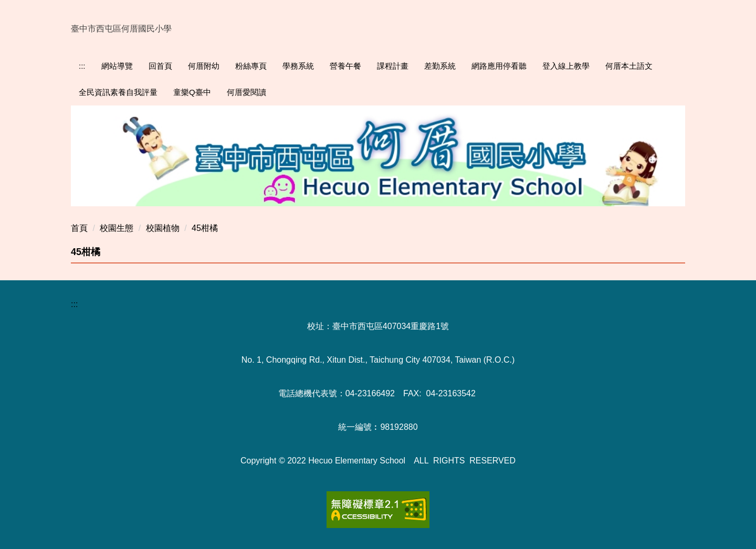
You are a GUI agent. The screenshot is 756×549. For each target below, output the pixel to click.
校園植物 (163, 228)
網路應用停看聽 (499, 66)
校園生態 (117, 228)
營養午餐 (345, 66)
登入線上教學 (566, 66)
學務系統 (298, 66)
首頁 (79, 228)
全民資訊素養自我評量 (118, 92)
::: (82, 66)
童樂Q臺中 (192, 92)
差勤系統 (440, 66)
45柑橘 (205, 228)
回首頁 (160, 66)
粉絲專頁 (251, 66)
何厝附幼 (204, 66)
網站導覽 (117, 66)
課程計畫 (393, 66)
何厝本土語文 (629, 66)
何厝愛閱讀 (246, 92)
